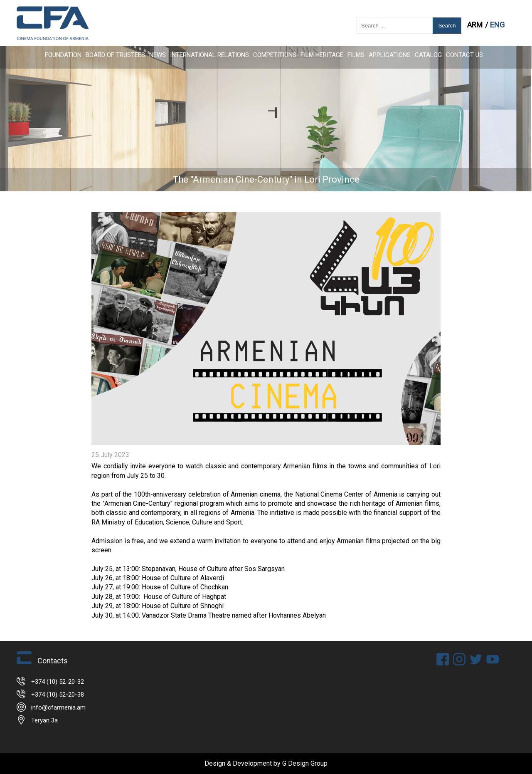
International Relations (209, 55)
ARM (476, 25)
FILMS (356, 55)
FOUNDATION (63, 55)
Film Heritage (322, 55)
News (158, 55)
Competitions (275, 55)
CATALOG (428, 55)
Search (447, 26)
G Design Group (305, 763)
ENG (497, 25)
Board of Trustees (115, 55)
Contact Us (464, 55)
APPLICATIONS (390, 55)
